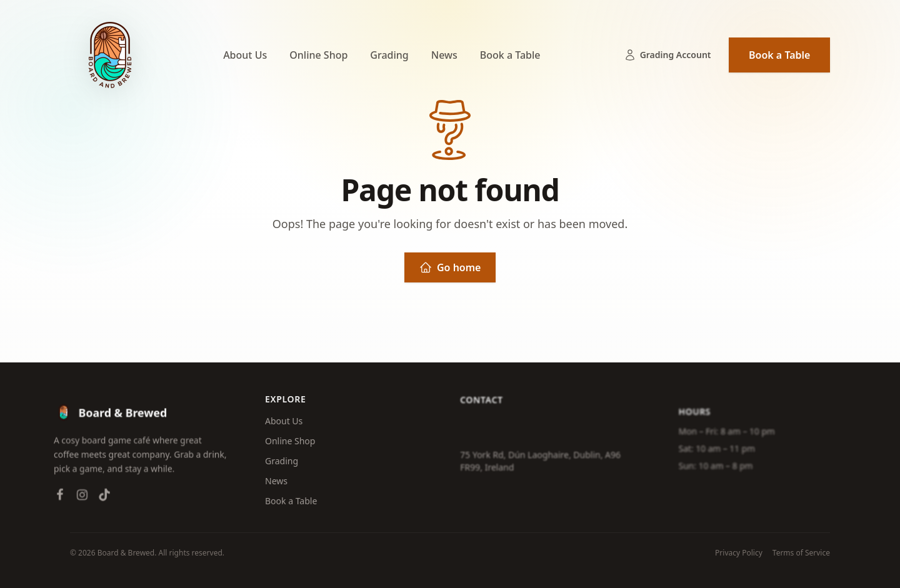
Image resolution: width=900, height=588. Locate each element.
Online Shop (318, 55)
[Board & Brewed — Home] (110, 55)
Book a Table (510, 55)
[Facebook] (55, 500)
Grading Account (667, 55)
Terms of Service (801, 553)
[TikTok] (99, 500)
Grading (389, 55)
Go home (450, 267)
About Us (245, 55)
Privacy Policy (739, 553)
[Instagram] (77, 500)
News (444, 55)
